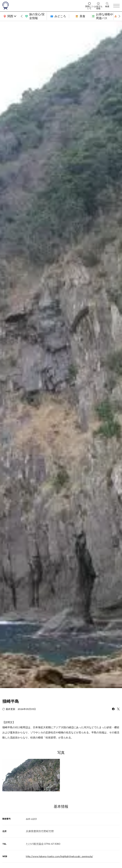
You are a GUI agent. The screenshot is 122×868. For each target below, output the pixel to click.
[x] (118, 709)
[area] (10, 16)
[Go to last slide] (22, 16)
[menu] (116, 6)
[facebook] (113, 709)
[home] (43, 6)
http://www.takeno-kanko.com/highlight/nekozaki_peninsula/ (59, 856)
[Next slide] (119, 16)
